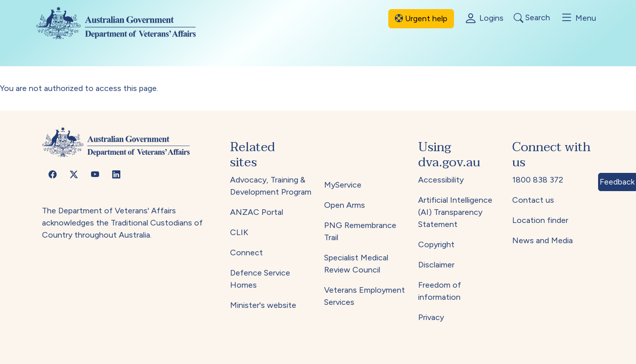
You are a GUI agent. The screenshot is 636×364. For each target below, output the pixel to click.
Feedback (617, 182)
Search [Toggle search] (532, 18)
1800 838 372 (538, 180)
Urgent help (421, 18)
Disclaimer (436, 265)
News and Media (542, 240)
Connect (246, 253)
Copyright (436, 244)
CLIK (239, 232)
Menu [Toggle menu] (578, 18)
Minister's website (263, 305)
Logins (484, 19)
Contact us (533, 200)
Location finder (540, 220)
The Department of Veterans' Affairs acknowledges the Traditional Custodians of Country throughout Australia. (122, 223)
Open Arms (345, 205)
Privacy (431, 317)
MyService (343, 185)
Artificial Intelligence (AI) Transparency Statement (455, 212)
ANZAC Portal (257, 212)
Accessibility (441, 180)
